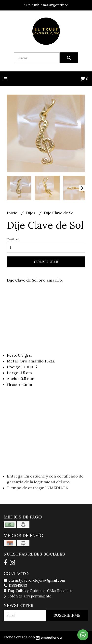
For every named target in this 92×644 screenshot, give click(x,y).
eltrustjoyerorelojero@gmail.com (34, 580)
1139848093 (15, 585)
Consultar (46, 262)
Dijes (31, 213)
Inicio (13, 213)
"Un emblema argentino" (46, 5)
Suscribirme (67, 615)
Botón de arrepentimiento (28, 596)
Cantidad (13, 239)
